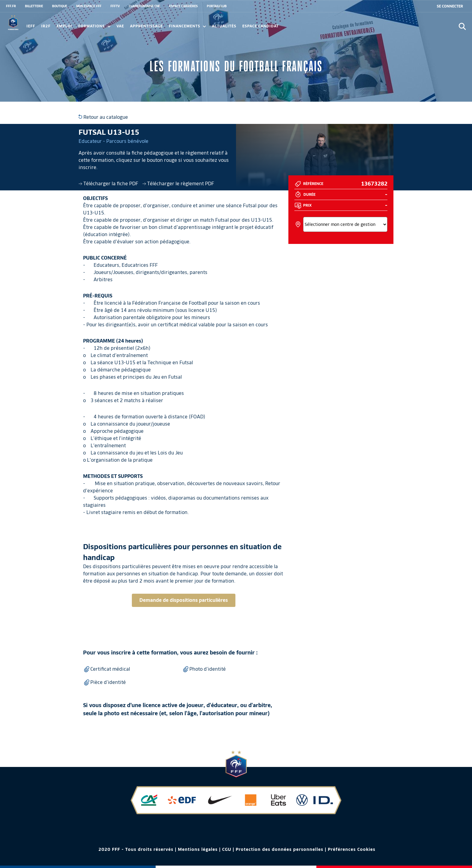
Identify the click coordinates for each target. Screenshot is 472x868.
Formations (94, 26)
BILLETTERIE (34, 6)
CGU (227, 849)
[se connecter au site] (450, 6)
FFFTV (115, 6)
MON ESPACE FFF (89, 6)
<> (345, 224)
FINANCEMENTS (187, 26)
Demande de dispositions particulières (184, 600)
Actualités (224, 26)
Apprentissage (146, 26)
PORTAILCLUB (217, 6)
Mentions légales (198, 849)
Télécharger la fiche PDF (109, 184)
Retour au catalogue (103, 117)
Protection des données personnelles (279, 849)
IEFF (31, 26)
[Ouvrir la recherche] (462, 26)
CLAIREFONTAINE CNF (144, 6)
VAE (120, 26)
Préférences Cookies (352, 849)
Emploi (64, 26)
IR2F (46, 26)
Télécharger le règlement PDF (178, 184)
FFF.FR (11, 6)
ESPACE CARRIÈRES (183, 6)
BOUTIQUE (60, 6)
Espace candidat (261, 26)
